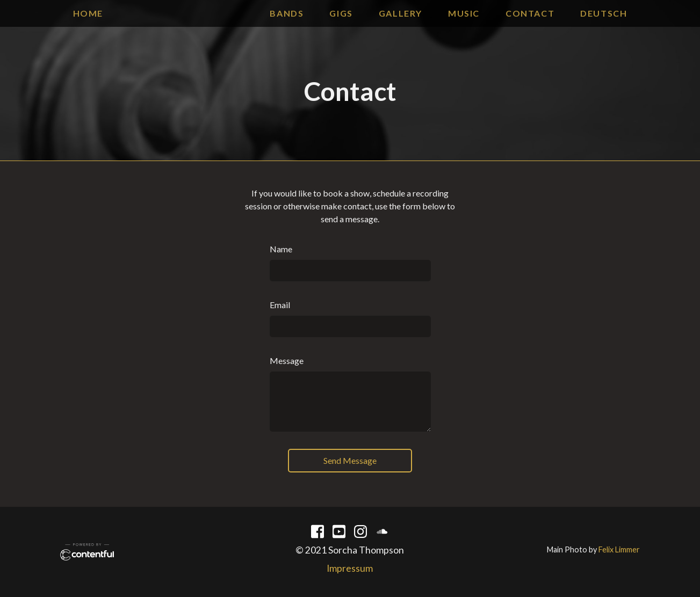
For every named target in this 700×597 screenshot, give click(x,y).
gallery (400, 13)
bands (287, 13)
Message (287, 361)
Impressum (350, 568)
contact (530, 13)
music (464, 13)
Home (88, 13)
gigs (341, 13)
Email (280, 305)
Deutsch (604, 13)
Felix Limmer (619, 549)
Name (281, 249)
